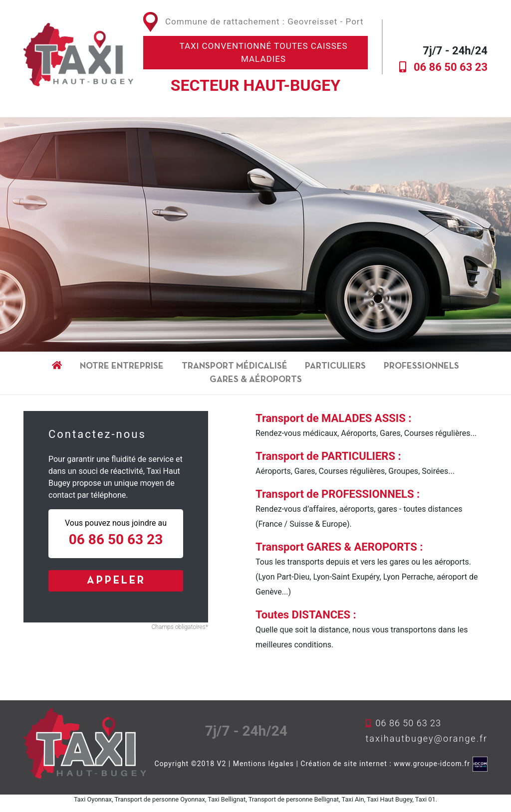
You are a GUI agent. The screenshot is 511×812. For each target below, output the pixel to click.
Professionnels (421, 366)
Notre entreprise (122, 366)
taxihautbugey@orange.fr (427, 738)
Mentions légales (263, 763)
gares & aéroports (256, 380)
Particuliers (335, 366)
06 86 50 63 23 (451, 67)
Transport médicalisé (235, 366)
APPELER (116, 581)
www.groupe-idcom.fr (432, 763)
